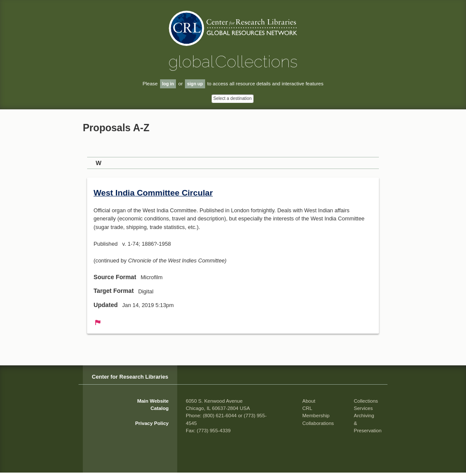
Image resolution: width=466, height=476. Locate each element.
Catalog (160, 408)
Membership (316, 416)
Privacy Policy (152, 423)
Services (363, 408)
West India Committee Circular (153, 193)
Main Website (153, 401)
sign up (195, 84)
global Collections (233, 62)
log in (168, 84)
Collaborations (318, 423)
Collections (366, 401)
